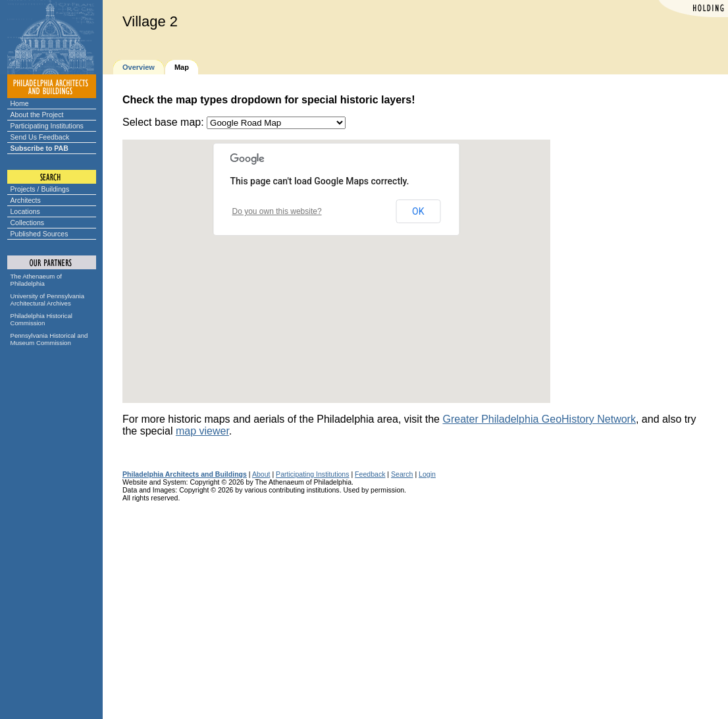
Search (402, 474)
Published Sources (39, 234)
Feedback (370, 474)
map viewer (202, 431)
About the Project (37, 115)
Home (20, 103)
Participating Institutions (47, 126)
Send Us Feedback (40, 137)
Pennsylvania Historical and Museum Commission (49, 339)
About (261, 474)
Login (427, 474)
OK (418, 211)
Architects (26, 200)
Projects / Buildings (40, 189)
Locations (25, 211)
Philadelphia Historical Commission (41, 319)
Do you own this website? (277, 211)
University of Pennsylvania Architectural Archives (48, 300)
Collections (28, 223)
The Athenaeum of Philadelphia (36, 280)
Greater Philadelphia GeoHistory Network (539, 419)
